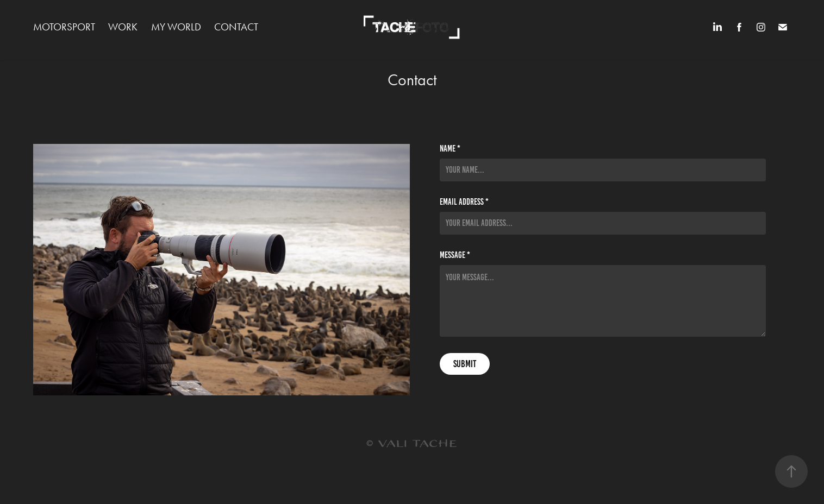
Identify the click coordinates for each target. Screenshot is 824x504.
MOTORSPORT (64, 27)
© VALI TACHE (412, 444)
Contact (236, 27)
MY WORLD (176, 27)
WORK (123, 27)
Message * (455, 255)
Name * (450, 149)
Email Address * (464, 202)
